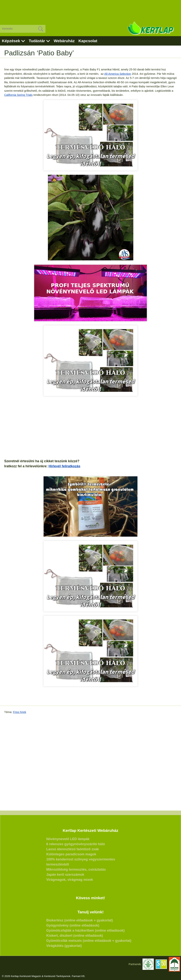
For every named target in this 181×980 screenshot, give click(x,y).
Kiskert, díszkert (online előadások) (75, 936)
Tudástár (37, 41)
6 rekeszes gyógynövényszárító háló (76, 844)
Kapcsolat (88, 41)
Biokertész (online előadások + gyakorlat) (80, 920)
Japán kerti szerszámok (65, 875)
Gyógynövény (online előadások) (73, 925)
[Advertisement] (90, 9)
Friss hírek (20, 712)
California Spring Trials (18, 95)
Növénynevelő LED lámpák (68, 839)
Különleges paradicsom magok (71, 854)
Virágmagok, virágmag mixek (70, 880)
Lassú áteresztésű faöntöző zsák (73, 849)
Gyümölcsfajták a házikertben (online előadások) (86, 930)
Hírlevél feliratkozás (64, 466)
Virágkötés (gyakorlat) (64, 946)
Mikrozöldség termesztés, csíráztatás (76, 869)
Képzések (11, 41)
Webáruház (64, 41)
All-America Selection (118, 74)
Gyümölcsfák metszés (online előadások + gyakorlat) (89, 941)
